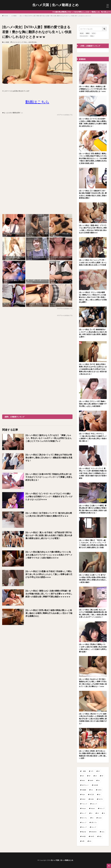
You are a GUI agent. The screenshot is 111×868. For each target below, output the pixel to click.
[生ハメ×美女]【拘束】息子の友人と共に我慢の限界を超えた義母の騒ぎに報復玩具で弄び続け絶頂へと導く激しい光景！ (93, 755)
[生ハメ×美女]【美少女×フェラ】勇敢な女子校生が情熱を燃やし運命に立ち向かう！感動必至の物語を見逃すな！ (49, 458)
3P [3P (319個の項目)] (99, 771)
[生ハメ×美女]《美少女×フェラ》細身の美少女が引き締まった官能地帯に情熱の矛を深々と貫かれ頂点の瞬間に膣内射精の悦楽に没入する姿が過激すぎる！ (93, 719)
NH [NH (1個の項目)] (90, 841)
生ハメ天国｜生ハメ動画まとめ (55, 5)
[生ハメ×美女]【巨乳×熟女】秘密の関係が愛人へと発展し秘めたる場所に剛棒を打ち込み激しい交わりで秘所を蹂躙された (49, 613)
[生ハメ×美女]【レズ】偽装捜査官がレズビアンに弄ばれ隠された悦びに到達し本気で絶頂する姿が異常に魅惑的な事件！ (93, 333)
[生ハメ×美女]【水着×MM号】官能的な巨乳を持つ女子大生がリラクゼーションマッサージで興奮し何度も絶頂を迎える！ (49, 477)
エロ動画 (14, 16)
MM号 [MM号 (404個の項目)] (92, 836)
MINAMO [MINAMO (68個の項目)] (94, 832)
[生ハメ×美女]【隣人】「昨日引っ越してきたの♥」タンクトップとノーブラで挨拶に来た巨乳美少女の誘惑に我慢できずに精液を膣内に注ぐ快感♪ (93, 544)
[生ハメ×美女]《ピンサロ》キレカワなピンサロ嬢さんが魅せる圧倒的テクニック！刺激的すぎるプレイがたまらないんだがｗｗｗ (49, 496)
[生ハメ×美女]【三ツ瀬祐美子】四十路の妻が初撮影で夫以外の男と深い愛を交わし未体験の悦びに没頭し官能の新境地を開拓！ (93, 194)
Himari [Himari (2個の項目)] (84, 808)
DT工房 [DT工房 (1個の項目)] (92, 794)
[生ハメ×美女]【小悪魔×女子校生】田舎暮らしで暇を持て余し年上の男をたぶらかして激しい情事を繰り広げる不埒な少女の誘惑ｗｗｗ (49, 574)
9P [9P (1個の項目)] (102, 776)
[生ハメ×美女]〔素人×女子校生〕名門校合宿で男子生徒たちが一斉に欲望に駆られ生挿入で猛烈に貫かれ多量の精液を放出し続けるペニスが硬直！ (49, 535)
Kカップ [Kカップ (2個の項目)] (84, 827)
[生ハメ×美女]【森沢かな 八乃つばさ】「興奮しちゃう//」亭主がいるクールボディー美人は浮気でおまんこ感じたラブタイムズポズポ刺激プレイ (49, 438)
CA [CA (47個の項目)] (92, 790)
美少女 (82, 33)
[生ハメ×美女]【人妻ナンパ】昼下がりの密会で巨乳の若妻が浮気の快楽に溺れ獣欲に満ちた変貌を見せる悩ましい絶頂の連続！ (93, 579)
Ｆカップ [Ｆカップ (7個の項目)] (84, 804)
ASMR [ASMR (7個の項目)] (91, 780)
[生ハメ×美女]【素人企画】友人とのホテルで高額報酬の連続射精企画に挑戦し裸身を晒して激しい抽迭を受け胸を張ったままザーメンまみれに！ (93, 613)
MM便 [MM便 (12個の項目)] (84, 836)
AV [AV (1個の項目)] (99, 780)
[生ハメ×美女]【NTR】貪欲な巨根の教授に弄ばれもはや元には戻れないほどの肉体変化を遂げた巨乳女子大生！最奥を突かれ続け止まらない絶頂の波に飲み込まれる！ (93, 369)
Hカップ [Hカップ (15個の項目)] (102, 808)
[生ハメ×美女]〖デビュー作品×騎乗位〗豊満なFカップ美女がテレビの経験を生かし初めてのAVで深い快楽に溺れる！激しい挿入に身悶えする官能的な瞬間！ (93, 297)
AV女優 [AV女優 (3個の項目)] (96, 785)
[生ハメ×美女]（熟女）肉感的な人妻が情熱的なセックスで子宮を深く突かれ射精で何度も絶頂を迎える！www (93, 89)
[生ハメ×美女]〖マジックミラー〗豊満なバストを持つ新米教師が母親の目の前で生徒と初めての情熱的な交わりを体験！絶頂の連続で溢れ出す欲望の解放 (93, 473)
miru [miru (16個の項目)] (103, 832)
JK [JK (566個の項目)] (104, 813)
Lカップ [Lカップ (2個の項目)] (94, 827)
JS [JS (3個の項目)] (93, 818)
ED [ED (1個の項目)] (99, 794)
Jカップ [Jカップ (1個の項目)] (84, 822)
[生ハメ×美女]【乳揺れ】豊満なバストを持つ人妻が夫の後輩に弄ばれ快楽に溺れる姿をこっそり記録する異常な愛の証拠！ (93, 648)
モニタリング (19, 42)
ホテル (94, 33)
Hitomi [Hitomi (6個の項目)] (93, 808)
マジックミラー (84, 36)
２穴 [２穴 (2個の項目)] (92, 771)
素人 (36, 42)
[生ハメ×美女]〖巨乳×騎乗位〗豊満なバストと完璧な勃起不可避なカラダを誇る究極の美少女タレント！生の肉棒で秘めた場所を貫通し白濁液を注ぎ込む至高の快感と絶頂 (93, 158)
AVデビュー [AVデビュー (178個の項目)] (85, 785)
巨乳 (33, 42)
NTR (13, 42)
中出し (26, 42)
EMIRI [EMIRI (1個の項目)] (92, 799)
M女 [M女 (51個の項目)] (100, 836)
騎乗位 (88, 33)
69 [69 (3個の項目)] (96, 776)
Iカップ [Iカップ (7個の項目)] (84, 813)
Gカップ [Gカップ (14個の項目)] (94, 804)
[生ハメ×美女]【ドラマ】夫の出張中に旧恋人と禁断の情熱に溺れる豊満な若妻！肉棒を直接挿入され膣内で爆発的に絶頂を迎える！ (93, 122)
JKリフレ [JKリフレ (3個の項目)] (84, 818)
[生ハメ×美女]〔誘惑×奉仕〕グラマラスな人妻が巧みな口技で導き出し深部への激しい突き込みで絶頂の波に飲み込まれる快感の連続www (93, 229)
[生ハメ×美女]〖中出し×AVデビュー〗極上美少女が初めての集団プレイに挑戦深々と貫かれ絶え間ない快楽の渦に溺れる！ (93, 437)
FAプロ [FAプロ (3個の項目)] (101, 799)
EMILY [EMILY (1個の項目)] (84, 799)
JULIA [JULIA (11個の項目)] (100, 818)
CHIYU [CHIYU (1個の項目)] (100, 790)
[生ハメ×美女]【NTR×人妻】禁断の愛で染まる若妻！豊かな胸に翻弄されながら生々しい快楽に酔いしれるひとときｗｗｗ (55, 16)
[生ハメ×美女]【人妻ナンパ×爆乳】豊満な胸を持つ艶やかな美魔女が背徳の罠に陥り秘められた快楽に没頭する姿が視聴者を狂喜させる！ (93, 509)
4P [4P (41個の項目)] (90, 776)
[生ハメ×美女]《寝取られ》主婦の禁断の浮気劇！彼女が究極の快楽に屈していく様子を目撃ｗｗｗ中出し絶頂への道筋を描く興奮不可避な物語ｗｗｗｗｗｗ (49, 594)
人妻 (29, 42)
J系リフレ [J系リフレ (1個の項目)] (94, 822)
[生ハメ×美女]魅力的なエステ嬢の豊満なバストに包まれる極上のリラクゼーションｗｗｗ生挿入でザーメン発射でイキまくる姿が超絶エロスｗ (49, 555)
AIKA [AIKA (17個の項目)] (83, 780)
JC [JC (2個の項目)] (92, 813)
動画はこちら (37, 102)
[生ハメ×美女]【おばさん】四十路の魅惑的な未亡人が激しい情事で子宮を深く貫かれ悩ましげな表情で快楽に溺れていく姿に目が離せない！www (93, 683)
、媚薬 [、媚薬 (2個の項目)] (84, 771)
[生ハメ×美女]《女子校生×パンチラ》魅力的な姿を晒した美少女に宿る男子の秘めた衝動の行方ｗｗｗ (49, 514)
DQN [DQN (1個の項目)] (83, 794)
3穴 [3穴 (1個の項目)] (83, 776)
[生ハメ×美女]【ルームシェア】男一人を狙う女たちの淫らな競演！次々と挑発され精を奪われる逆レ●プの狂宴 (93, 262)
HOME (6, 16)
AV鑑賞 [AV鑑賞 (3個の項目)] (84, 790)
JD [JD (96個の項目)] (98, 813)
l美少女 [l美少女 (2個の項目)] (84, 832)
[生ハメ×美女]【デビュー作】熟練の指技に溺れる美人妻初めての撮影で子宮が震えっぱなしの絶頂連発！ (93, 404)
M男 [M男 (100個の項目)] (83, 841)
